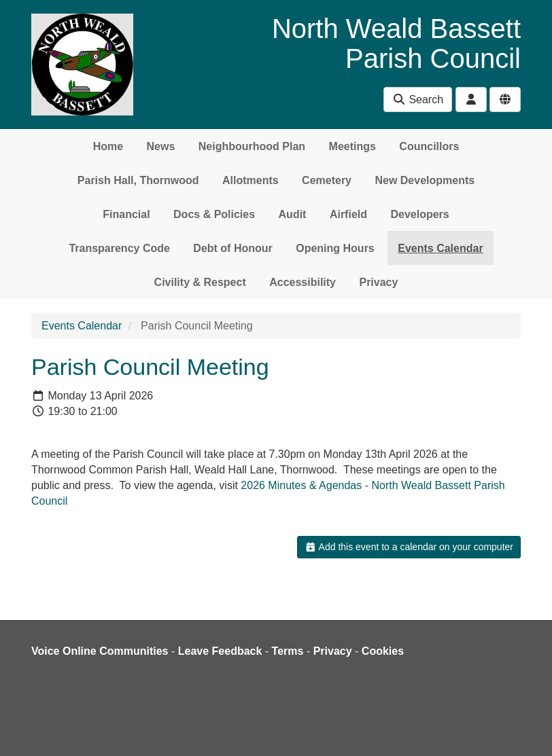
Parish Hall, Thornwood (138, 180)
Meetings (352, 146)
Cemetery (327, 180)
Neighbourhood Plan (252, 146)
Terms (288, 651)
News (161, 146)
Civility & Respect (200, 282)
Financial (126, 214)
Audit (293, 214)
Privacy (378, 282)
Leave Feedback (220, 651)
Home (108, 146)
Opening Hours (335, 248)
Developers (419, 214)
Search (418, 100)
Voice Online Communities (100, 651)
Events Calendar (440, 248)
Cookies (383, 651)
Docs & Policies (214, 214)
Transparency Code (119, 248)
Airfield (348, 214)
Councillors (429, 146)
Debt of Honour (232, 248)
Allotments (251, 180)
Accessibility (303, 282)
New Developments (425, 180)
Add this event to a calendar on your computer (409, 547)
